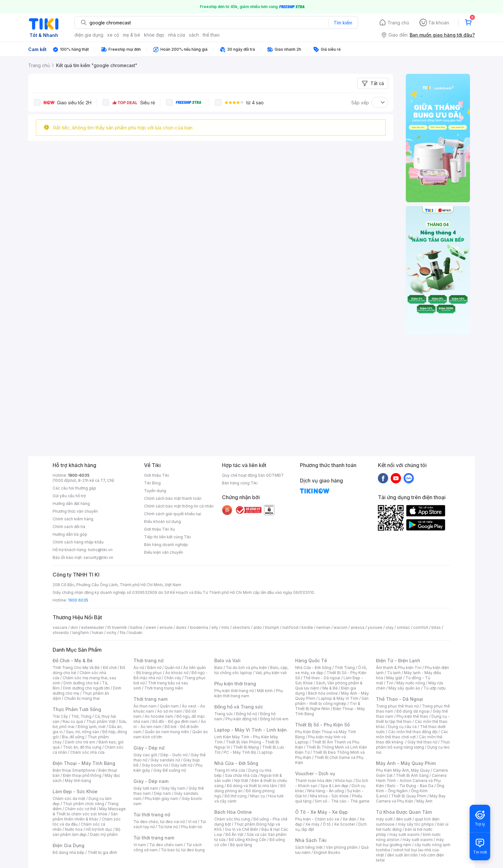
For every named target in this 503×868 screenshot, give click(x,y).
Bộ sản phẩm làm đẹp (86, 832)
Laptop (266, 752)
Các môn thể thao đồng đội (413, 732)
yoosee (375, 627)
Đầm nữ (154, 668)
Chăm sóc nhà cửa (87, 752)
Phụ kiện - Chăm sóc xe (317, 819)
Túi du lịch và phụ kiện (246, 668)
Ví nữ (192, 822)
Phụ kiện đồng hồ (241, 719)
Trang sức (224, 714)
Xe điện (350, 819)
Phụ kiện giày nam (162, 799)
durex (181, 627)
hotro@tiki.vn (100, 550)
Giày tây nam (173, 788)
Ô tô (327, 824)
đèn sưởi (404, 819)
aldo (258, 627)
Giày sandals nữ (165, 760)
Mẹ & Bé (330, 688)
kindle (307, 627)
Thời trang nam (150, 699)
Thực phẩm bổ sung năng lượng (413, 745)
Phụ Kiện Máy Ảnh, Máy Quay (403, 770)
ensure (166, 627)
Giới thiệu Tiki (157, 475)
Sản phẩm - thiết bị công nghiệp (332, 701)
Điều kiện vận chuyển (164, 552)
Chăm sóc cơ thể (80, 809)
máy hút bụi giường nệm (410, 842)
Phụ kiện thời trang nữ (234, 691)
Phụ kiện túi (192, 827)
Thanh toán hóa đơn (314, 781)
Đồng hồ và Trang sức (239, 707)
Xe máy (312, 824)
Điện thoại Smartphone (74, 770)
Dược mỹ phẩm (104, 834)
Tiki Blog (152, 483)
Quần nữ (172, 668)
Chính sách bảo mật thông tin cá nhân (179, 506)
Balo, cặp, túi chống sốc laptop (251, 670)
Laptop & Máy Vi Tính (338, 698)
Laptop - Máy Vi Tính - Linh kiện (251, 730)
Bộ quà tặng (241, 845)
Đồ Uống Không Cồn (247, 840)
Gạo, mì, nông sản (82, 732)
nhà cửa (177, 35)
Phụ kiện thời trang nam (249, 693)
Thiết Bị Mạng (246, 747)
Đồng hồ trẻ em (274, 719)
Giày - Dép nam (151, 781)
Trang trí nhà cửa (230, 770)
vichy (111, 633)
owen (151, 627)
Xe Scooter (345, 824)
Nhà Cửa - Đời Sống (236, 763)
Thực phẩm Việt (101, 721)
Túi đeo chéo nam (166, 845)
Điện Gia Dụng (68, 845)
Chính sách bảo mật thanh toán (173, 498)
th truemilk (117, 627)
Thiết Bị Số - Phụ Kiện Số (322, 725)
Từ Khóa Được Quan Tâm (404, 812)
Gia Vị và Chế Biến (242, 829)
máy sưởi (384, 819)
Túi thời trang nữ (152, 815)
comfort (421, 627)
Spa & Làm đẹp (334, 786)
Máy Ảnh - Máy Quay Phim (406, 763)
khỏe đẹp (154, 35)
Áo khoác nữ (177, 673)
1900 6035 (78, 600)
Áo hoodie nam (159, 716)
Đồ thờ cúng (236, 796)
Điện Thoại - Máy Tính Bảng (84, 763)
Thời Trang (345, 668)
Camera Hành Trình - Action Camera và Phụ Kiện (411, 781)
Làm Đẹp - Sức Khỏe (75, 791)
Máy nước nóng (411, 683)
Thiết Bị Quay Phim (409, 796)
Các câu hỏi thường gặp (74, 488)
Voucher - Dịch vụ (315, 773)
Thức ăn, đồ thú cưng (82, 747)
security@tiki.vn (98, 557)
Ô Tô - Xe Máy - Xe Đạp (321, 812)
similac (403, 627)
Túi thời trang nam (154, 838)
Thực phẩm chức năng (84, 804)
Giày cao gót (145, 755)
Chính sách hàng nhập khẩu (78, 542)
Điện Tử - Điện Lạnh (398, 660)
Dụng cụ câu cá (402, 727)
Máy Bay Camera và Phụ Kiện (411, 799)
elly (215, 627)
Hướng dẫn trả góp (70, 534)
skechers (241, 627)
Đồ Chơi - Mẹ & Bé (73, 660)
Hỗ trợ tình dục (99, 829)
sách (194, 35)
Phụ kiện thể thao (412, 716)
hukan (98, 633)
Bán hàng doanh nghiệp (166, 545)
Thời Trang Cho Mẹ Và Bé (76, 668)
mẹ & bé (132, 35)
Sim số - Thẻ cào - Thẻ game (342, 801)
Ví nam (140, 845)
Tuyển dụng (155, 491)
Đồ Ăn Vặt (234, 834)
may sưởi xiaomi (405, 834)
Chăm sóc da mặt (69, 799)
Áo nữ (139, 668)
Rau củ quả (73, 721)
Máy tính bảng (78, 781)
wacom (341, 627)
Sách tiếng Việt (309, 847)
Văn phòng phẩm (342, 847)
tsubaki (136, 633)
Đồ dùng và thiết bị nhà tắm (252, 786)
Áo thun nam (145, 706)
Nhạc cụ (257, 796)
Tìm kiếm (343, 23)
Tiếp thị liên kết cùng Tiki (167, 537)
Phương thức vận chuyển (75, 511)
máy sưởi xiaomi (418, 840)
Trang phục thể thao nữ (397, 706)
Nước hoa (74, 829)
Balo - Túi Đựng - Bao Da (410, 786)
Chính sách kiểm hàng (73, 519)
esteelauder (93, 627)
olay (390, 627)
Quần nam (169, 706)
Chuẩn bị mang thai (82, 698)
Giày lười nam (146, 788)
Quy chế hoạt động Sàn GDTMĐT (253, 475)
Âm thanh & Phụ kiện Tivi (399, 668)
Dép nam (162, 793)
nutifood (290, 627)
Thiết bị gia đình (102, 852)
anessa (358, 627)
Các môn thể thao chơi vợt (412, 734)
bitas (436, 627)
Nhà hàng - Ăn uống (326, 791)
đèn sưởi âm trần (402, 855)
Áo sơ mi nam (170, 711)
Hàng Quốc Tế (311, 660)
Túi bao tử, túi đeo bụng (183, 850)
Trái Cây (60, 716)
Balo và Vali (227, 660)
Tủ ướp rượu (435, 688)
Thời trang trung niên (164, 688)
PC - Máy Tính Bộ (240, 752)
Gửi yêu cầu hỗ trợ (69, 496)
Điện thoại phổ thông (82, 775)
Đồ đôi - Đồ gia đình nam (175, 721)
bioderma (199, 627)
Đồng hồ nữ (247, 714)
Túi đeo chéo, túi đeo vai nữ (159, 822)
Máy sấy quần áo (404, 688)
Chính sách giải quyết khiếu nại (173, 514)
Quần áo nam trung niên (167, 732)
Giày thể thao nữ (422, 742)
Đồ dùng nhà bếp (68, 852)
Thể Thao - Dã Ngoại (400, 699)
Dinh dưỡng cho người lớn (86, 688)
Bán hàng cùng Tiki (240, 483)
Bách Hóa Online (233, 812)
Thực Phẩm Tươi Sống (77, 709)
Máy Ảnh (424, 801)
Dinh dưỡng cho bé (81, 683)
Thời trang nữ (149, 660)
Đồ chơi (110, 668)
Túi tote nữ (168, 827)
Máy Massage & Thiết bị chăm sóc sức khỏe (89, 811)
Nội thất (241, 781)
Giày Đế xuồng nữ (170, 770)
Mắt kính (265, 691)
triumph (272, 627)
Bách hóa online (323, 693)
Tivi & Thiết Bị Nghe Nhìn (328, 706)
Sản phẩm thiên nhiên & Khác (85, 816)
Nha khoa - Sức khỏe (329, 796)
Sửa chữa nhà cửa (241, 775)
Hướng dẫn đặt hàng (71, 503)
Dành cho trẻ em (80, 742)
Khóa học (344, 781)
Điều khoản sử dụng (162, 521)
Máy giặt (394, 678)
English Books (327, 852)
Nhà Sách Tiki (311, 840)
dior (74, 627)
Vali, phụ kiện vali (271, 673)
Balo (218, 668)
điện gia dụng (89, 35)
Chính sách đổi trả (69, 527)
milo (225, 627)
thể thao (211, 35)
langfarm (81, 633)
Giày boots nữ (155, 765)
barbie (136, 627)
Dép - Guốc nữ (174, 755)
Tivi (390, 683)
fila (123, 633)
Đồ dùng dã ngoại (413, 711)
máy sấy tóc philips (416, 824)
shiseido (61, 633)
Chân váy (173, 678)
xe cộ (113, 35)
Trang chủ (398, 23)
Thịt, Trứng (81, 716)
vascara (60, 627)
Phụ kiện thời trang (235, 684)
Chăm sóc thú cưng (232, 819)
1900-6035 (79, 475)
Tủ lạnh (394, 673)
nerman (323, 627)
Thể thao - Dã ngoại (322, 678)
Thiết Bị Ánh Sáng (412, 775)
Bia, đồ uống (73, 737)
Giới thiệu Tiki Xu (159, 529)
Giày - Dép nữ (149, 748)
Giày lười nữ (182, 765)
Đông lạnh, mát (92, 727)
